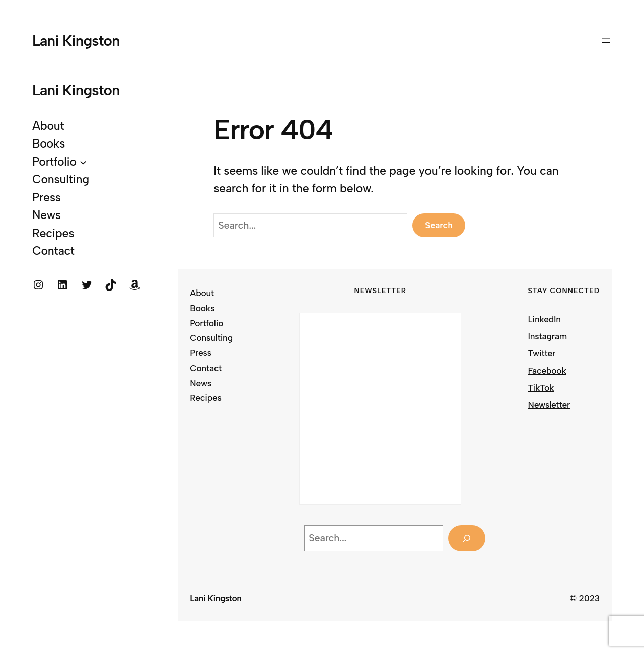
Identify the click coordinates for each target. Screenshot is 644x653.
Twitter (542, 353)
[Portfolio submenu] (83, 162)
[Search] (467, 538)
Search (439, 225)
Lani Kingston (76, 41)
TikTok (541, 387)
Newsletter (549, 405)
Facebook (547, 370)
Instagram (548, 336)
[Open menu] (606, 41)
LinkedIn (545, 319)
